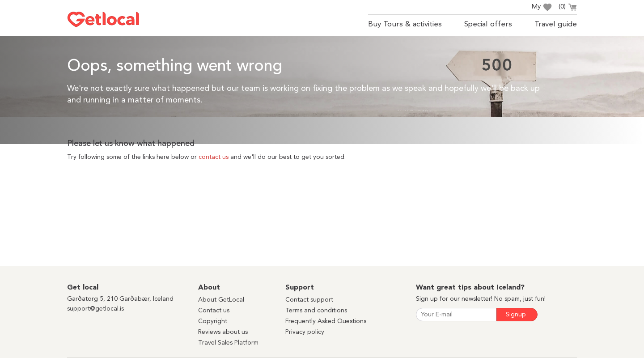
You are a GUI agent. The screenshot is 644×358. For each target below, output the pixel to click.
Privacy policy (305, 332)
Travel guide (556, 24)
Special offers (488, 24)
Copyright (213, 321)
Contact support (309, 300)
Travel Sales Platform (228, 343)
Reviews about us (223, 332)
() (568, 8)
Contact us (214, 311)
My (542, 7)
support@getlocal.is (95, 309)
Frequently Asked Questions (326, 321)
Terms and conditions (316, 311)
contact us (214, 157)
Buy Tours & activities (405, 24)
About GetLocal (221, 300)
